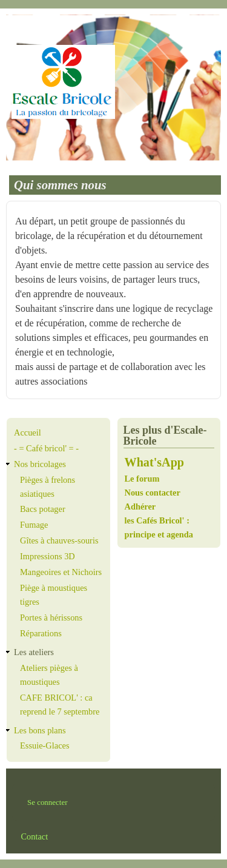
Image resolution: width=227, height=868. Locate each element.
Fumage (34, 525)
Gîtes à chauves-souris (59, 540)
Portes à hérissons (51, 617)
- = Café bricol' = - (46, 448)
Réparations (41, 633)
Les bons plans (40, 730)
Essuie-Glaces (45, 745)
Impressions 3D (48, 556)
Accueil (28, 432)
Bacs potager (43, 509)
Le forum (143, 479)
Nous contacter (153, 493)
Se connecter (48, 802)
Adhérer (140, 506)
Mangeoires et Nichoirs (61, 572)
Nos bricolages (40, 464)
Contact (34, 836)
